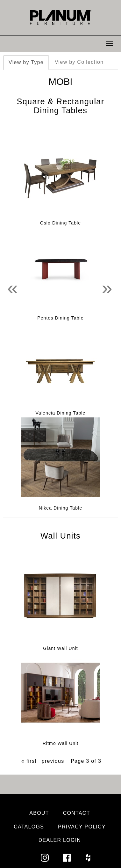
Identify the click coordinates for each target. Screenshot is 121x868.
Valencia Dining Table (61, 413)
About (39, 813)
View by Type (26, 62)
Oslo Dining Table (61, 223)
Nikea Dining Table (61, 508)
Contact (77, 813)
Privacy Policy (82, 827)
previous (53, 761)
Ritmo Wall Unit (61, 743)
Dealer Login (60, 840)
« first (29, 761)
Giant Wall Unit (60, 648)
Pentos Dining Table (60, 318)
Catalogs (29, 827)
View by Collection (79, 62)
